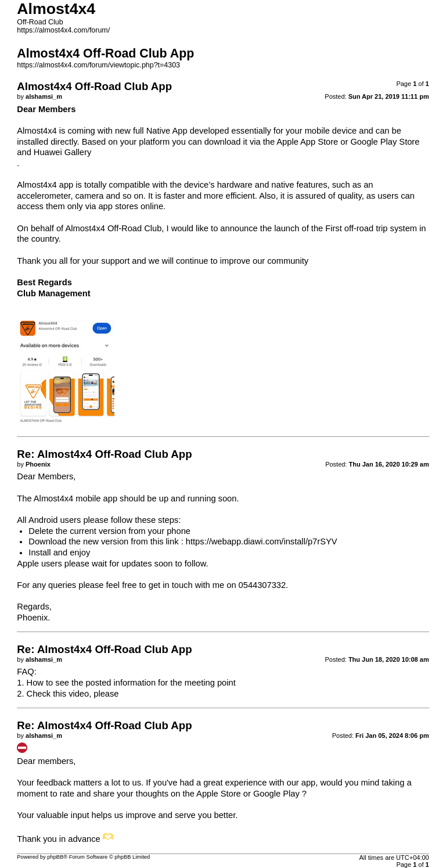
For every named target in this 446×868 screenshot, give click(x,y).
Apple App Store (307, 142)
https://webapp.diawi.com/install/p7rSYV (262, 541)
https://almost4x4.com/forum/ (63, 30)
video (79, 694)
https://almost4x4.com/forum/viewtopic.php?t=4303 (98, 65)
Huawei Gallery (62, 152)
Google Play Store (385, 142)
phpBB (55, 857)
